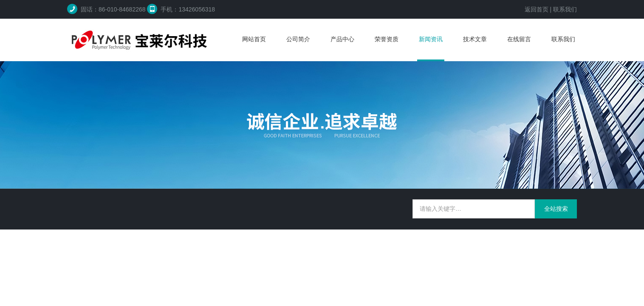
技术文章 (475, 39)
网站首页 (254, 39)
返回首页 (537, 9)
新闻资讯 (431, 39)
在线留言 (519, 39)
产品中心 (342, 39)
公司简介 (298, 39)
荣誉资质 (387, 39)
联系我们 (565, 9)
